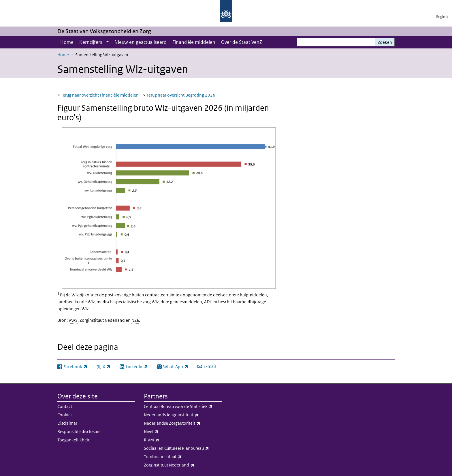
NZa (135, 320)
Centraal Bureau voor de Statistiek (183, 407)
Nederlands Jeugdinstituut (183, 415)
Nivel (183, 432)
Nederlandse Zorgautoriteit (183, 423)
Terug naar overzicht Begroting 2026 (181, 95)
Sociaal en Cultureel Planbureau (183, 448)
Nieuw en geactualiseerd (141, 42)
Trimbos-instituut (183, 457)
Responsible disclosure (79, 431)
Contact (65, 406)
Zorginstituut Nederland (183, 465)
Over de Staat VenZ (242, 42)
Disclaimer (67, 423)
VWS (73, 320)
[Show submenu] (108, 42)
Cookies (65, 415)
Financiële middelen (194, 42)
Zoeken (385, 42)
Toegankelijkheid (74, 440)
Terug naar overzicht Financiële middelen (100, 95)
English (442, 17)
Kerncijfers (91, 42)
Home (67, 42)
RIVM (183, 440)
